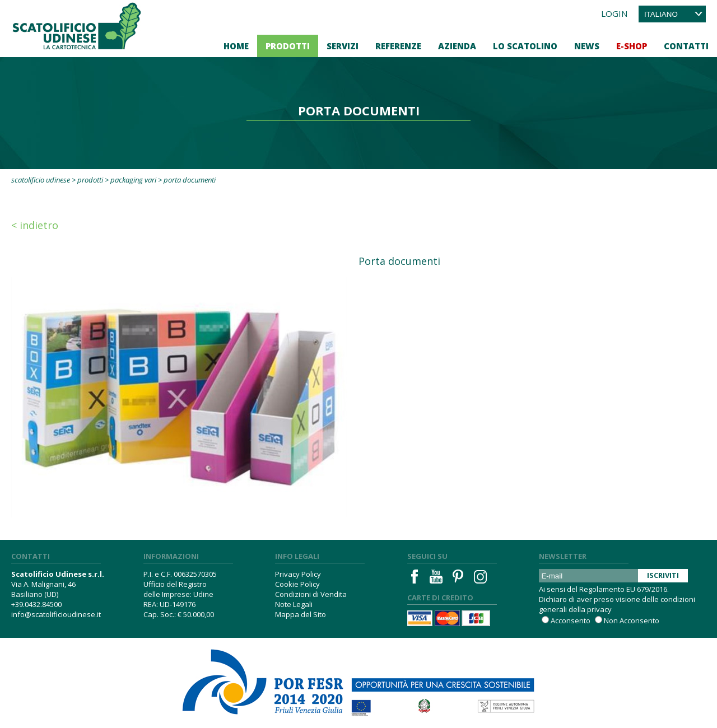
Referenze (398, 46)
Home (236, 46)
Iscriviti (663, 575)
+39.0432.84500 (36, 604)
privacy (599, 609)
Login (614, 13)
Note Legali (294, 604)
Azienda (457, 46)
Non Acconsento (632, 620)
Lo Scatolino (525, 46)
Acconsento (571, 620)
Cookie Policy (297, 584)
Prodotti (288, 46)
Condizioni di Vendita (311, 594)
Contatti (686, 46)
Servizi (343, 46)
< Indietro (35, 225)
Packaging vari (133, 180)
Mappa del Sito (301, 614)
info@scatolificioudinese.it (56, 614)
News (587, 46)
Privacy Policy (298, 574)
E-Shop (632, 46)
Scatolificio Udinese (41, 180)
